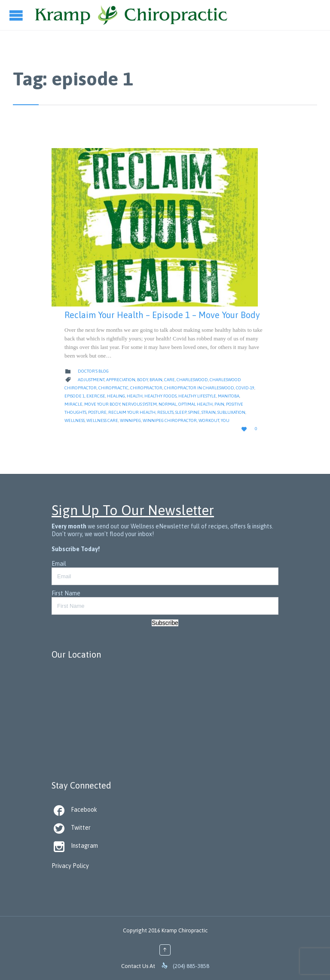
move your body (102, 404)
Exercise (96, 396)
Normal (168, 404)
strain (209, 412)
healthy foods (160, 396)
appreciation (121, 380)
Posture (97, 412)
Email (59, 564)
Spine (194, 412)
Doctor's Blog (93, 371)
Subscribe (165, 623)
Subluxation (231, 412)
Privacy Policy (70, 866)
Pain (219, 404)
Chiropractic (113, 388)
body (142, 380)
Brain (156, 380)
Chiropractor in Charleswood (199, 388)
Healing (116, 396)
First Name (66, 593)
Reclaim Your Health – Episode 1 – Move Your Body (162, 315)
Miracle (73, 404)
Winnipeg (130, 420)
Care (170, 380)
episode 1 (75, 396)
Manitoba (229, 396)
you (225, 420)
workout (209, 420)
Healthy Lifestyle (197, 396)
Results (165, 412)
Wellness (75, 420)
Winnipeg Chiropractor (170, 420)
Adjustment (91, 380)
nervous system (139, 404)
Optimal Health (196, 404)
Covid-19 (245, 388)
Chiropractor (146, 388)
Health (135, 396)
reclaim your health (132, 412)
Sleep (181, 412)
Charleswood (192, 380)
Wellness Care (102, 420)
